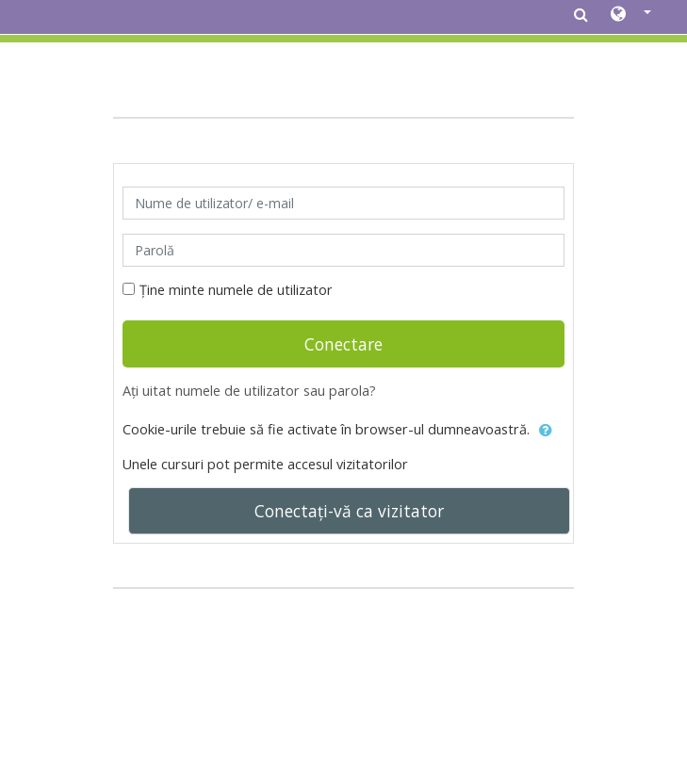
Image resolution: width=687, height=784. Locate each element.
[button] (631, 15)
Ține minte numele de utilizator (236, 290)
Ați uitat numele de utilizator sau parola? (249, 391)
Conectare (343, 344)
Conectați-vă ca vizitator (349, 511)
